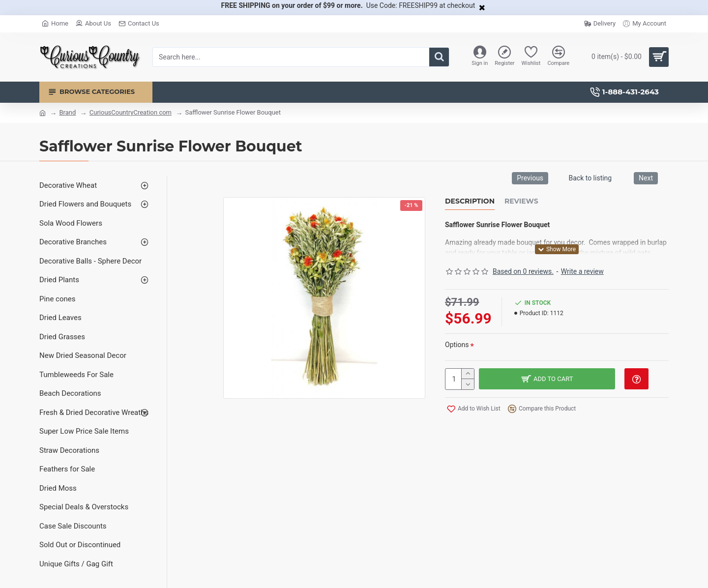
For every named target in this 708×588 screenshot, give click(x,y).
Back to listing (590, 178)
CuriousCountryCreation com (131, 112)
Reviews (521, 201)
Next (646, 178)
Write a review (582, 271)
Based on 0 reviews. (523, 271)
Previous (530, 178)
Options (457, 345)
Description (470, 201)
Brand (67, 112)
